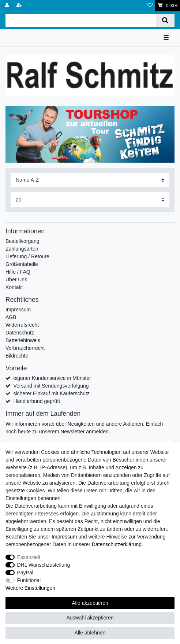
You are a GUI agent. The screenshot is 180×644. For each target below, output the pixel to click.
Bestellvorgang (22, 241)
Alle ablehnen (90, 633)
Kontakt (14, 287)
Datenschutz (20, 333)
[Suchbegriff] (81, 20)
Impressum (18, 310)
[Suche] (165, 20)
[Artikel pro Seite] (90, 199)
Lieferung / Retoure (27, 256)
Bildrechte (17, 356)
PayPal (25, 573)
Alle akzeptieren (90, 603)
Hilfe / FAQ (18, 272)
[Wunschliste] (150, 6)
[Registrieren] (20, 6)
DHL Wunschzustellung (44, 565)
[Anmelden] (8, 6)
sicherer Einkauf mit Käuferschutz (51, 393)
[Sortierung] (90, 180)
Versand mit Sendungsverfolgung (51, 386)
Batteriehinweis (23, 340)
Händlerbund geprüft (37, 401)
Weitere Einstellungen (30, 588)
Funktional (29, 580)
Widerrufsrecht (22, 325)
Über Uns (16, 280)
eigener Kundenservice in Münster (52, 378)
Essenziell (29, 557)
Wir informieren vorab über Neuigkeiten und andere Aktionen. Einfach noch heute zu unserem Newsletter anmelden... (84, 428)
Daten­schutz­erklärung (117, 544)
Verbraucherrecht (25, 348)
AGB (11, 317)
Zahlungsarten (22, 249)
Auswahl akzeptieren (90, 618)
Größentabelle (22, 264)
